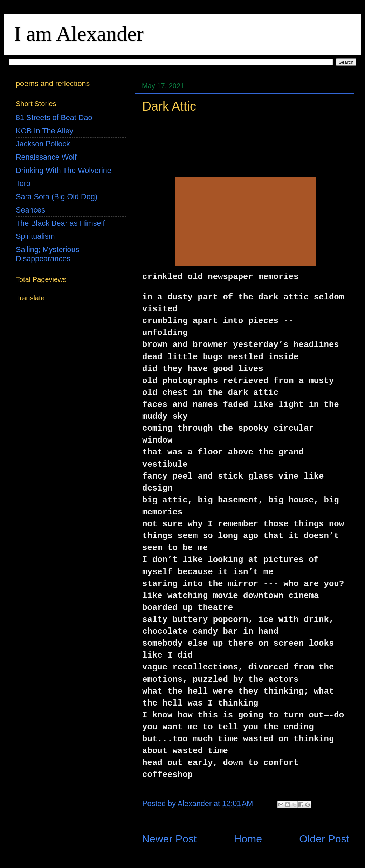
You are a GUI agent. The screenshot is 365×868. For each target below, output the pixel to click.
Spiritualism (35, 236)
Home (248, 839)
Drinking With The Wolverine (64, 170)
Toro (23, 183)
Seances (30, 210)
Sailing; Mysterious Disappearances (47, 254)
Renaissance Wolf (46, 157)
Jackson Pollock (43, 144)
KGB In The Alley (44, 131)
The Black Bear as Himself (60, 223)
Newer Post (169, 839)
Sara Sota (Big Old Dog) (57, 197)
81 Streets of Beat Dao (54, 117)
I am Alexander (79, 34)
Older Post (324, 839)
